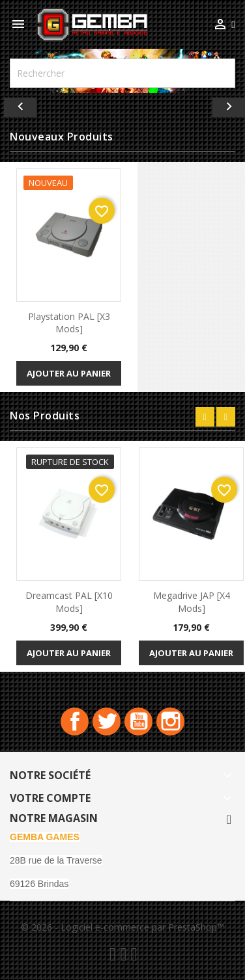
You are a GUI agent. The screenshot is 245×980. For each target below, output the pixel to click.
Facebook (75, 722)
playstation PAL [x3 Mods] (69, 323)
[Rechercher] (122, 73)
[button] (18, 104)
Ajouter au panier (69, 373)
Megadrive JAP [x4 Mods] (192, 602)
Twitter (107, 722)
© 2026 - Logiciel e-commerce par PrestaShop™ (122, 927)
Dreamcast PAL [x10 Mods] (69, 602)
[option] (122, 104)
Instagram (170, 722)
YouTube (138, 722)
